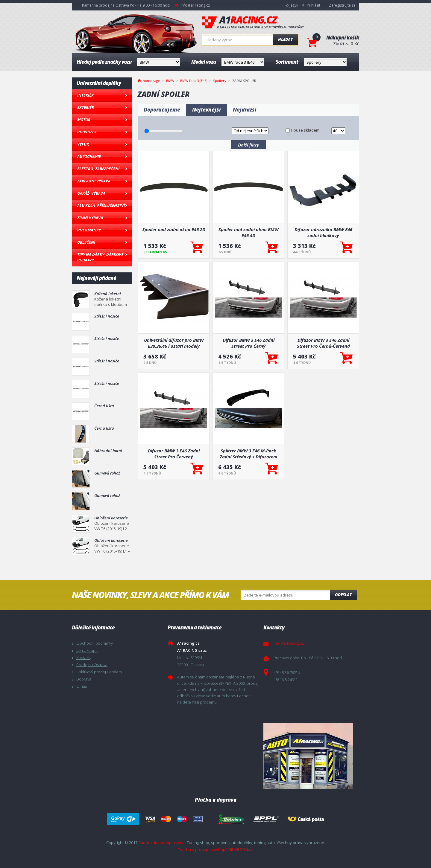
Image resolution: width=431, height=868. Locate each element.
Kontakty (84, 658)
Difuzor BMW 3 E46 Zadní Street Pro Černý (249, 343)
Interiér (85, 95)
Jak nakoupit (87, 650)
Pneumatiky (89, 230)
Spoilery (220, 81)
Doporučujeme (162, 110)
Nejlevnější (207, 110)
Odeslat (343, 595)
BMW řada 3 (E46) (194, 81)
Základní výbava (94, 181)
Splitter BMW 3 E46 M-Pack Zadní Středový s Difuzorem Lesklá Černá (249, 454)
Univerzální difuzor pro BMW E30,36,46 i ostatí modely (174, 343)
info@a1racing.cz (195, 5)
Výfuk (83, 144)
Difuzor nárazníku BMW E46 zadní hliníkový (323, 232)
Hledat (285, 39)
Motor (84, 120)
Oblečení (86, 242)
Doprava (84, 679)
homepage (151, 80)
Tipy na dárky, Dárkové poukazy (100, 257)
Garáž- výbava (91, 193)
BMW (170, 81)
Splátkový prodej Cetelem (99, 672)
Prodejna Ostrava (92, 665)
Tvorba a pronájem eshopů (203, 849)
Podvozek (87, 132)
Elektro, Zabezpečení (98, 169)
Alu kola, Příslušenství (101, 205)
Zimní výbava (90, 218)
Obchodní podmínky (95, 643)
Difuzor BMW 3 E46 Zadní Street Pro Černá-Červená (323, 343)
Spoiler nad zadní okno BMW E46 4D (248, 232)
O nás (82, 686)
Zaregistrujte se (342, 5)
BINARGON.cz (241, 849)
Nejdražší (245, 110)
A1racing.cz (253, 22)
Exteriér (86, 107)
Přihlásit (314, 5)
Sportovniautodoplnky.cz (161, 843)
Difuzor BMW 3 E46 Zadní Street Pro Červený (174, 454)
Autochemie (89, 156)
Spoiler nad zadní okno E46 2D (174, 229)
